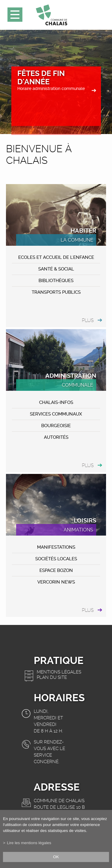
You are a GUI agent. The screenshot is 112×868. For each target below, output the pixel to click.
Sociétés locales (56, 559)
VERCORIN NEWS (56, 582)
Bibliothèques (56, 281)
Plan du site (52, 677)
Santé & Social (56, 269)
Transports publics (56, 292)
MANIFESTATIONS (56, 547)
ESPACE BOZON (56, 570)
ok (56, 857)
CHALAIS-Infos (56, 402)
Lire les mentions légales (29, 843)
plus (88, 320)
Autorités (56, 437)
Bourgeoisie (56, 426)
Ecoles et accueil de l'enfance (56, 257)
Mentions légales (59, 672)
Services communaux (56, 414)
